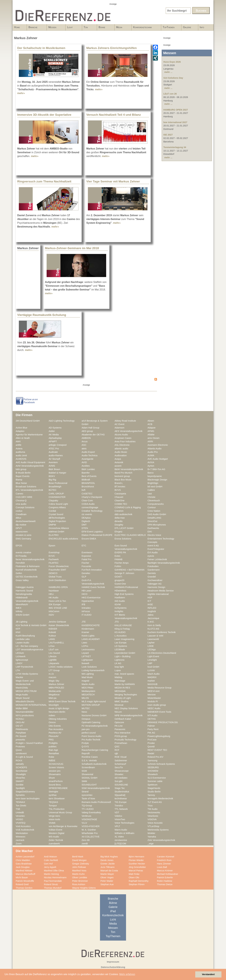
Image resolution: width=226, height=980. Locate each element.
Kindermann (88, 629)
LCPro (85, 646)
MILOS (85, 698)
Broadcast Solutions (26, 487)
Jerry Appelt (50, 867)
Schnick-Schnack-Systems (161, 764)
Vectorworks (154, 812)
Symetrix (20, 795)
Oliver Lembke (80, 877)
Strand (85, 792)
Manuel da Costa (109, 871)
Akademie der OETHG (93, 435)
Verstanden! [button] (208, 974)
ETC (84, 546)
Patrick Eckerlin (165, 877)
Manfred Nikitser (24, 871)
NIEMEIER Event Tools (159, 712)
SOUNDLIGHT (89, 785)
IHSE (150, 604)
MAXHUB (152, 684)
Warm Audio (121, 830)
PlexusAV (54, 736)
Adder (52, 431)
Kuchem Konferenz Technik (162, 632)
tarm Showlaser (57, 799)
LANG (52, 639)
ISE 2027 (168, 135)
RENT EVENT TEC (157, 750)
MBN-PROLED (56, 688)
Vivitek (52, 823)
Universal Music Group (60, 812)
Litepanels (54, 663)
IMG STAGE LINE (58, 608)
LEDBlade (120, 650)
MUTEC (86, 708)
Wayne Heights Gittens (84, 888)
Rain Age (53, 750)
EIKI (150, 532)
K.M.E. (151, 622)
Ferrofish (20, 563)
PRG (51, 740)
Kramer (85, 632)
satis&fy (20, 764)
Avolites (86, 466)
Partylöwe (21, 733)
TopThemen (169, 27)
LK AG (118, 663)
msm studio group (157, 705)
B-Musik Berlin (23, 473)
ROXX (19, 761)
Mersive (152, 695)
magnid (85, 681)
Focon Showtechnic (59, 566)
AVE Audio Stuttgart (158, 459)
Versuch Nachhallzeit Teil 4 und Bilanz (114, 115)
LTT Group (54, 670)
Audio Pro (153, 452)
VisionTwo (120, 819)
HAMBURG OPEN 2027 (176, 110)
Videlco (118, 816)
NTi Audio (152, 715)
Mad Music (87, 677)
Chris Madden (23, 860)
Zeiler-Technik (56, 840)
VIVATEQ (21, 823)
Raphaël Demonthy (139, 881)
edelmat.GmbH (56, 532)
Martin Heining (51, 874)
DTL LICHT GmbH (124, 528)
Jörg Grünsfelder (137, 867)
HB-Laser (86, 591)
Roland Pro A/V (155, 757)
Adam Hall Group (90, 428)
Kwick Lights (88, 636)
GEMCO (53, 573)
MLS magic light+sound (94, 701)
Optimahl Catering (91, 722)
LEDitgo (152, 650)
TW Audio (153, 809)
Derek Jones (107, 860)
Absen (151, 421)
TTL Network (121, 809)
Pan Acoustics (56, 729)
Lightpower (87, 660)
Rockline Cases (90, 757)
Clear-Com (87, 501)
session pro (55, 771)
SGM (84, 771)
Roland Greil (22, 884)
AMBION (86, 438)
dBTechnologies (57, 518)
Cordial (52, 511)
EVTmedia (21, 556)
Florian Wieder (136, 860)
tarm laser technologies (28, 799)
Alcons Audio (121, 435)
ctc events (87, 514)
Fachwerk (54, 559)
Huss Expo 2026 (172, 62)
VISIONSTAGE (89, 819)
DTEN (85, 528)
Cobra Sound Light (58, 504)
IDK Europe (55, 604)
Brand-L (119, 483)
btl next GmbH (155, 487)
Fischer (85, 563)
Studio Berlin (154, 792)
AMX (18, 441)
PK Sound (21, 736)
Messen (55, 28)
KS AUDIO (120, 632)
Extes (117, 556)
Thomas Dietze (165, 884)
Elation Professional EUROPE (97, 535)
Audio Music (121, 452)
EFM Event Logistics (92, 532)
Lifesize (53, 656)
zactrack (20, 840)
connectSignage (90, 507)
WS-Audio (54, 837)
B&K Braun (54, 469)
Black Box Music (123, 480)
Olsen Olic (134, 877)
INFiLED (152, 608)
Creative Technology (92, 511)
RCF (117, 750)
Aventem (53, 462)
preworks (20, 740)
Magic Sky (54, 681)
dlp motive (21, 525)
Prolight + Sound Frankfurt (29, 743)
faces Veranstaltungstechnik (30, 559)
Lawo (84, 643)
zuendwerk (54, 844)
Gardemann (154, 570)
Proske (151, 743)
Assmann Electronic (158, 445)
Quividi (151, 747)
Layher (151, 643)
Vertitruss (86, 816)
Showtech (153, 774)
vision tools (54, 819)
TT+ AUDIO (88, 809)
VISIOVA (152, 819)
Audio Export (88, 452)
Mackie (19, 677)
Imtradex (86, 608)
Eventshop (54, 552)
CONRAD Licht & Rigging (128, 507)
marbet (151, 681)
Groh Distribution (57, 580)
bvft (83, 490)
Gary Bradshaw (24, 864)
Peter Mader (107, 881)
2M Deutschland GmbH (28, 421)
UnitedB (20, 812)
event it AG (153, 546)
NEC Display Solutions (126, 708)
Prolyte (85, 743)
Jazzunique (153, 618)
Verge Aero (54, 816)
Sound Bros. (55, 785)
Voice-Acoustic (155, 823)
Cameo (19, 494)
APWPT (53, 441)
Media (122, 28)
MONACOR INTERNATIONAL (31, 705)
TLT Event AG (155, 802)
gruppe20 (119, 580)
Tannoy (151, 795)
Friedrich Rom (164, 860)
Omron (52, 722)
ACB (150, 424)
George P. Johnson (124, 573)
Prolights (53, 743)
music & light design (59, 708)
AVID (84, 462)
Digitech (86, 521)
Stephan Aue (107, 884)
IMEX (19, 608)
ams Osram (153, 438)
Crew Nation (154, 511)
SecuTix (119, 767)
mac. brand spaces (124, 674)
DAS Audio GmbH (157, 514)
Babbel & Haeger (57, 473)
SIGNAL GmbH (89, 778)
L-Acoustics (121, 636)
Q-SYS (85, 747)
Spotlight (20, 788)
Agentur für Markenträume (29, 435)
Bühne (105, 28)
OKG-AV (20, 722)
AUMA (151, 455)
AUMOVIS (21, 459)
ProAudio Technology (125, 740)
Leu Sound (54, 653)
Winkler (151, 833)
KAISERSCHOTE (91, 625)
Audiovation (121, 455)
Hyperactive (88, 601)
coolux (19, 511)
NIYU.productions (25, 715)
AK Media (54, 435)
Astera (19, 449)
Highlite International (158, 594)
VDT (117, 812)
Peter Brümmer (80, 881)
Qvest (19, 750)
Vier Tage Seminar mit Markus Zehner (113, 181)
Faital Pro (87, 559)
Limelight (152, 660)
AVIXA (151, 462)
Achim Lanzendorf (25, 857)
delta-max (120, 518)
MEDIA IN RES (122, 688)
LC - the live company (27, 646)
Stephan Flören (137, 884)
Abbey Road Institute (125, 421)
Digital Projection (57, 521)
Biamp (19, 480)
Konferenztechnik (145, 28)
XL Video (119, 837)
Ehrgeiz (118, 532)
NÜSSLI (20, 719)
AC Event (119, 424)
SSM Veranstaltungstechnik (96, 788)
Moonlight (54, 705)
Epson (52, 546)
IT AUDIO (87, 615)
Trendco (119, 806)
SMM (84, 781)
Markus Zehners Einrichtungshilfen (112, 48)
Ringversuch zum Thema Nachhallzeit (44, 181)
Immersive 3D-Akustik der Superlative (44, 115)
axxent (118, 466)
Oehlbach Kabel (123, 719)
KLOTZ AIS (153, 629)
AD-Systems (55, 428)
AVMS (52, 466)
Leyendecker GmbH (125, 653)
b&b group (21, 469)
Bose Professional (58, 483)
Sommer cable (155, 781)
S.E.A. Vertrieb (89, 761)
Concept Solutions (25, 507)
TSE (18, 809)
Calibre (151, 490)
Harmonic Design (156, 587)
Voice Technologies (124, 823)
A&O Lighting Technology (62, 421)
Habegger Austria (25, 587)
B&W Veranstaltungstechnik (129, 469)
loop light (119, 667)
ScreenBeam (88, 767)
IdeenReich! (22, 604)
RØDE (52, 761)
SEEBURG (153, 767)
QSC (117, 747)
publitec (53, 747)
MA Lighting (88, 674)
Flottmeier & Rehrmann (28, 566)
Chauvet (119, 497)
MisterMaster (154, 698)
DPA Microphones (157, 525)
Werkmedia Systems (158, 830)
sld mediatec (121, 778)
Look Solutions (89, 667)
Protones (20, 747)
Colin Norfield (51, 860)
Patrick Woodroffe (25, 881)
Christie (151, 497)
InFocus (86, 611)
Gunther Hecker (137, 864)
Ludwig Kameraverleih (93, 670)
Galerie (187, 27)
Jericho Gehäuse (57, 622)
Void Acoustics (23, 826)
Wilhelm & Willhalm (124, 833)
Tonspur (53, 806)
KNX (18, 632)
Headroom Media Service (161, 591)
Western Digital (56, 833)
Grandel (152, 577)
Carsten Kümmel (166, 857)
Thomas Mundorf (53, 888)
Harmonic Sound (24, 591)
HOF (150, 598)
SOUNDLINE (121, 785)
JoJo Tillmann (108, 867)
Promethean (121, 743)
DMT (84, 525)
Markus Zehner (56, 684)
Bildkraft (86, 480)
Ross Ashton (79, 884)
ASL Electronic (122, 445)
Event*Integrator (156, 549)
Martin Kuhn (78, 874)
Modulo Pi (153, 701)
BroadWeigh (55, 487)
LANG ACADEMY (91, 639)
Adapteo (20, 431)
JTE (84, 622)
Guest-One (120, 584)
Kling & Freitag (122, 629)
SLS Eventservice (157, 778)
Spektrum (152, 785)
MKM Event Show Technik (62, 701)
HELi (51, 594)
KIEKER (53, 629)
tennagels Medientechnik (160, 799)
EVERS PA (120, 552)
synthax (53, 795)
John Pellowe (79, 867)
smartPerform (56, 781)
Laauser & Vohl (155, 636)
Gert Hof (48, 864)
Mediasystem (88, 691)
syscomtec (87, 795)
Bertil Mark (78, 857)
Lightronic (120, 660)
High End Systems (124, 594)
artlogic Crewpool (58, 445)
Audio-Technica (90, 455)
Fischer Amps (122, 563)
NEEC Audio (154, 708)
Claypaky (53, 501)
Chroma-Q (21, 501)
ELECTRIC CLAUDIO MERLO (130, 535)
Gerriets (152, 573)
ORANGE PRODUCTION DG (163, 722)
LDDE (151, 646)
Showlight (21, 774)
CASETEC (87, 494)
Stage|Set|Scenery (25, 792)
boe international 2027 (175, 122)
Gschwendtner (155, 580)
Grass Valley (22, 580)
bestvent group (122, 476)
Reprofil (86, 753)
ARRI (150, 441)
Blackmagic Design (157, 480)
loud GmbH (153, 667)
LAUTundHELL (56, 643)
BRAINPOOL (88, 483)
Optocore (119, 722)
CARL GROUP (56, 494)
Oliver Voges (107, 877)
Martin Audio (88, 684)
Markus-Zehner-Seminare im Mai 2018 (72, 248)
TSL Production (57, 809)
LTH (18, 670)
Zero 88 (86, 840)
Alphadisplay (55, 438)
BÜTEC (53, 490)
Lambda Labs (23, 639)
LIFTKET (86, 656)
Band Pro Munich (123, 473)
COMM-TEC (121, 504)
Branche (36, 28)
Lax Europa (120, 643)
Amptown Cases (123, 438)
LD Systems (121, 646)
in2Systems (121, 608)
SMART (20, 781)
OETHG (152, 719)
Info (205, 28)
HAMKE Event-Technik (93, 587)
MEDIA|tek (120, 691)
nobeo (52, 715)
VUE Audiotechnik (25, 830)
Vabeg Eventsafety (91, 812)
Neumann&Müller (25, 712)
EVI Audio (153, 552)
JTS (117, 622)
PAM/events (22, 729)
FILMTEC (54, 563)
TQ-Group (87, 806)
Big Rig (52, 480)
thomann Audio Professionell (96, 802)
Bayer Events (23, 476)
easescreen (22, 532)
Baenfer (86, 473)
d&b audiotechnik (123, 514)
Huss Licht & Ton (57, 601)
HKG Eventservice (91, 598)
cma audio (21, 504)
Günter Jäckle (108, 864)
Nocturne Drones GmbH (94, 715)
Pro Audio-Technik (91, 740)
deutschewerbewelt (26, 521)
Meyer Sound (23, 698)
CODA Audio (88, 504)
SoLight (118, 781)
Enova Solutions (123, 539)
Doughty (119, 525)
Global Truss (55, 577)
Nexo (84, 712)
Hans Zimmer (164, 864)
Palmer (151, 726)
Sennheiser (22, 771)
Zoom (19, 844)
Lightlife (53, 660)
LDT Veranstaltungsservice (30, 650)
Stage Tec (120, 788)
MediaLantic (55, 691)
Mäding (118, 677)
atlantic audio (121, 449)
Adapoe (152, 428)
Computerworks (156, 504)
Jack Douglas (23, 867)
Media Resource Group (159, 688)
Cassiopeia (120, 494)
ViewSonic (153, 816)
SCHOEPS (21, 767)
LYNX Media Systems (27, 674)
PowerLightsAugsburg (159, 736)
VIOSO (19, 819)
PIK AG (151, 733)
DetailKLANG (154, 518)
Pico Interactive (122, 733)
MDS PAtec (87, 688)
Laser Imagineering (124, 639)
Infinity (19, 611)
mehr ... (168, 72)
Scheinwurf (120, 764)
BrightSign (153, 483)
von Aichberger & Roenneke (63, 826)
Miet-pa (52, 698)
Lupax (118, 670)
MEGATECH (88, 695)
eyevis (151, 556)
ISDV (51, 615)
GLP (84, 577)
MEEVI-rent (153, 691)
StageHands (154, 788)
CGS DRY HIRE (24, 497)
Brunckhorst (88, 487)
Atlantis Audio (155, 449)
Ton (89, 28)
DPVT (19, 528)
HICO (85, 594)
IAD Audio (120, 601)
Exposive (86, 556)
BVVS (118, 490)
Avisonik (119, 462)
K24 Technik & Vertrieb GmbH (31, 625)
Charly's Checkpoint (92, 497)
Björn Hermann (136, 857)
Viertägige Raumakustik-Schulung (42, 315)
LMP (150, 663)
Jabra (150, 615)
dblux (18, 518)
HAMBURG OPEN (58, 587)
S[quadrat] (120, 795)
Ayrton (151, 466)
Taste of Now (88, 799)
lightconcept (22, 660)
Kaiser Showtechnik (59, 625)
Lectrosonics (88, 650)
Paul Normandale (53, 881)
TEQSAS (53, 802)
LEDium (20, 653)
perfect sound (89, 733)
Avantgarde (87, 459)
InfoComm (54, 611)
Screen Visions (56, 767)
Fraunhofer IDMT (57, 570)
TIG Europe (121, 802)
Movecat (119, 705)
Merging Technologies (126, 695)
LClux (52, 646)
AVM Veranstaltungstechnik (30, 466)
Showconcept (121, 771)
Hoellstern (120, 598)
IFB (83, 604)
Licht (73, 28)
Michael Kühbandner (168, 874)
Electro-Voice (154, 535)
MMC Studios (121, 701)
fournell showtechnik (26, 570)
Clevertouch (154, 501)
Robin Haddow (165, 881)
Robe (51, 757)
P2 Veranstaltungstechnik (95, 726)
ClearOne (120, 501)
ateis (84, 449)
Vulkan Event (55, 830)
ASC (84, 445)
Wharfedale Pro (90, 833)
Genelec (86, 573)
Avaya (118, 459)
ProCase (152, 740)
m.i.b (51, 674)
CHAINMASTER (57, 497)
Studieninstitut (122, 792)
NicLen (118, 712)
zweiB (85, 844)
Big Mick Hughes (109, 857)
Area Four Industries (125, 441)
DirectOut (152, 521)
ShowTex (20, 778)
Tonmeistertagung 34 (175, 147)
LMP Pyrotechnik (24, 667)
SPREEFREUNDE (58, 788)
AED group (87, 431)
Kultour (52, 636)
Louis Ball (162, 867)
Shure (52, 778)
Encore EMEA (89, 539)
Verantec (20, 816)
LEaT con (54, 650)
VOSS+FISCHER (91, 826)
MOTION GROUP (91, 705)
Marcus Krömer (165, 871)
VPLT (117, 826)
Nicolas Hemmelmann (55, 877)
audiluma (20, 452)
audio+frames (56, 455)
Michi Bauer (22, 877)
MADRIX (152, 677)
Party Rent (153, 729)
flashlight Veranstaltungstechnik (164, 563)
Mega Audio (22, 695)
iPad (113, 911)
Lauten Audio (22, 643)
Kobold (52, 632)
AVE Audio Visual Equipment (30, 462)
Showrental (87, 774)
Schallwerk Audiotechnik (94, 764)
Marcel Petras (136, 871)
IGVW (118, 604)
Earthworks (153, 528)
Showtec (119, 774)
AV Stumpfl (54, 459)
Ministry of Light (123, 698)
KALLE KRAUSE (123, 625)
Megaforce (54, 695)
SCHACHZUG (56, 764)
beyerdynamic (155, 476)
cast (150, 494)
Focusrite (86, 566)
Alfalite (151, 435)
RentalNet (54, 753)
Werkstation (22, 833)
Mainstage (120, 681)
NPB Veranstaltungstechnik (129, 715)
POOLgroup (121, 736)
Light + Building (122, 656)
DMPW (52, 525)
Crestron (119, 511)
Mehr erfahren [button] (127, 974)
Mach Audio (154, 674)
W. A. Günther (89, 830)
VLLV (84, 823)
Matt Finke (134, 874)
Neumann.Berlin (57, 712)
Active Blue (22, 428)
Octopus (86, 719)
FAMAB (118, 559)
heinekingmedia (24, 594)
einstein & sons (24, 535)
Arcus (85, 441)
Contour (152, 507)
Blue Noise (21, 483)
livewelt (85, 663)
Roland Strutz (51, 884)
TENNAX (20, 802)
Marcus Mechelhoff (25, 874)
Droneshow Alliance (59, 528)
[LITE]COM (120, 844)
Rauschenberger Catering (95, 750)
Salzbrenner (121, 761)
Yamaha (152, 837)
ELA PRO (54, 535)
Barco (151, 473)
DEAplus (86, 518)
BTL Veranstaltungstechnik (29, 490)
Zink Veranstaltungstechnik (161, 840)
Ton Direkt (21, 806)
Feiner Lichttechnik (157, 559)
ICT (149, 601)
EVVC (52, 556)
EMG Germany (23, 539)
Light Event (153, 656)
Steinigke (53, 792)
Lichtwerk (21, 656)
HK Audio (53, 598)
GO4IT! (118, 577)
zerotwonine (121, 840)
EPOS (19, 546)
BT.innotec (120, 487)
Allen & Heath (23, 438)
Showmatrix (55, 774)
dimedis (119, 521)
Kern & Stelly (154, 625)
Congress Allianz (57, 507)
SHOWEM (153, 771)
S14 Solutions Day (173, 78)
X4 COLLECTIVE (91, 837)
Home (17, 27)
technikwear (121, 799)
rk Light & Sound (24, 757)
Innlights (119, 611)
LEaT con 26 (170, 94)
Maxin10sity (22, 688)
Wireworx (20, 837)
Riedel (151, 753)
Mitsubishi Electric (25, 701)
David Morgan (79, 860)
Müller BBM (22, 708)
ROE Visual (121, 757)
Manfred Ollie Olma (54, 871)
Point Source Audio (91, 736)
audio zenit (21, 455)
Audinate (53, 452)
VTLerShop (153, 826)
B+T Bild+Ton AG (156, 469)
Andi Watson (50, 857)
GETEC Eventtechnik (27, 577)
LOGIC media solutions (61, 667)
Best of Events (89, 476)
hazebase (54, 591)
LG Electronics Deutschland (162, 653)
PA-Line (119, 726)
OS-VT (19, 726)
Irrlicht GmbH (23, 615)
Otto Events (55, 726)
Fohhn (118, 566)
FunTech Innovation (92, 570)
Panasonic (120, 729)
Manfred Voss (79, 871)
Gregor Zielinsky (81, 864)
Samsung (152, 761)
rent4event (21, 753)
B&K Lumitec (88, 469)
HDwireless (120, 591)
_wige (151, 844)
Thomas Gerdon (24, 888)
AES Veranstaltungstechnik (129, 431)
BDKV (52, 476)
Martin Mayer (107, 874)
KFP (18, 629)
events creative (23, 552)
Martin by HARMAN (125, 684)
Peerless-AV (55, 733)
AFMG (151, 431)
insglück (152, 611)
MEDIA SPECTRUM (26, 691)
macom (52, 677)
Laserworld (153, 639)
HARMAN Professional (126, 587)
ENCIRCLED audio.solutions (63, 539)
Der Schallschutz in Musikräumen (41, 48)
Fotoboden (153, 566)
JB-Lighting (22, 622)
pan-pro (86, 729)
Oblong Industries (58, 719)
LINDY (19, 663)
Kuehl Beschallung (25, 636)
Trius (150, 806)
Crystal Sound (56, 514)
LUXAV (151, 670)
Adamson (119, 428)
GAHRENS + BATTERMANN (129, 570)
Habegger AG (155, 584)
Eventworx (87, 552)
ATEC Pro (54, 449)
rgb (116, 753)
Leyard (85, 653)
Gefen (19, 573)
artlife (19, 445)
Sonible (20, 785)
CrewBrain (21, 514)
